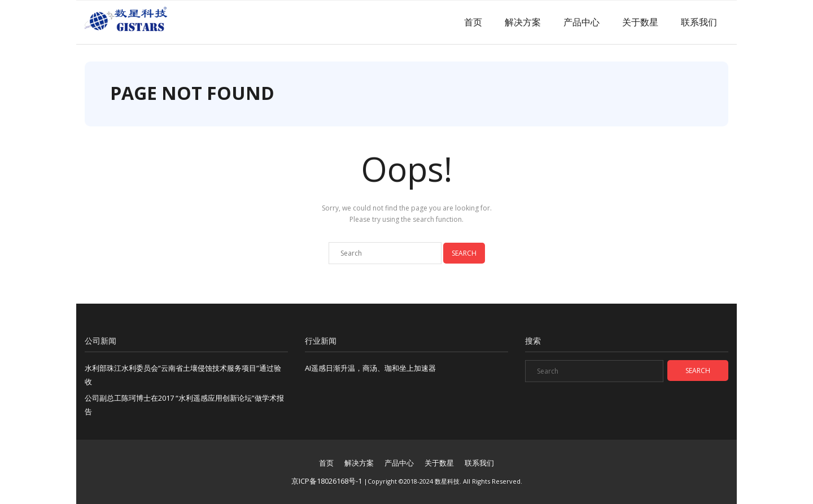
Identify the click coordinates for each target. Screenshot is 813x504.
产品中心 (582, 22)
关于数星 (640, 22)
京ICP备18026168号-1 (327, 481)
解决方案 (523, 22)
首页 (473, 22)
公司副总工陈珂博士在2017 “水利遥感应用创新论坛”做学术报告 (184, 404)
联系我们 (699, 22)
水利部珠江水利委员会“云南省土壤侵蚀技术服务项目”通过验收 (183, 374)
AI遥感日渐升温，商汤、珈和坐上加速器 (370, 368)
